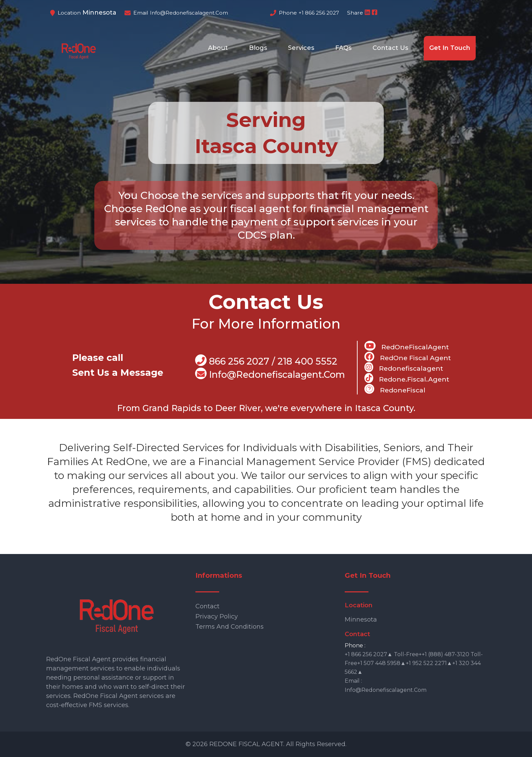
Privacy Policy (217, 616)
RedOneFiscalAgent (407, 346)
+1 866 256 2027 (319, 13)
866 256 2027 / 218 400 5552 (266, 361)
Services (301, 48)
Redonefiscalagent (404, 367)
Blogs (258, 48)
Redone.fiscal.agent (407, 378)
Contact (207, 606)
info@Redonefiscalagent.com (270, 374)
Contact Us (390, 48)
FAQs (343, 48)
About (218, 48)
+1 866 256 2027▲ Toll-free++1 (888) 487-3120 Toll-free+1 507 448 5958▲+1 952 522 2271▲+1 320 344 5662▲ (414, 663)
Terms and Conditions (230, 627)
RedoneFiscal (395, 389)
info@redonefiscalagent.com (189, 13)
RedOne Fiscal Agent (408, 357)
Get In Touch (450, 48)
